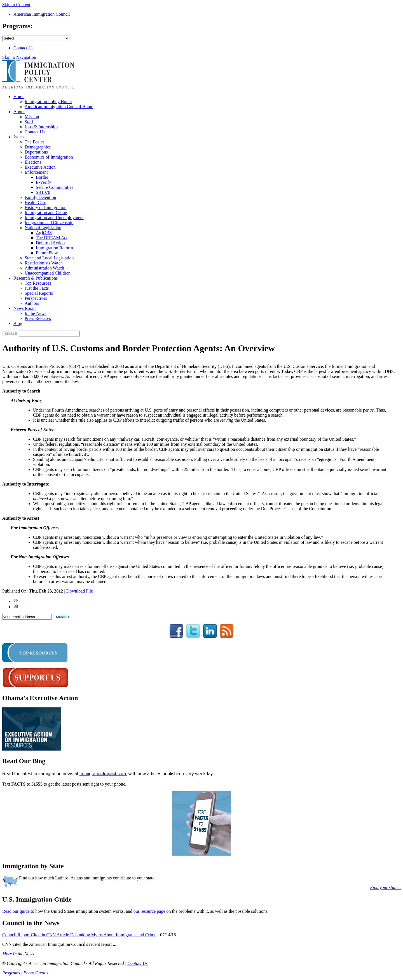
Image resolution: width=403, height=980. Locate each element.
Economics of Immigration (49, 157)
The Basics (35, 142)
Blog (18, 323)
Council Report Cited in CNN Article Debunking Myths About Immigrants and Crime (79, 935)
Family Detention (40, 197)
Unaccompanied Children (48, 273)
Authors (32, 303)
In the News (35, 313)
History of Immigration (45, 207)
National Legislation (43, 228)
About (19, 112)
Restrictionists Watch (44, 263)
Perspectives (36, 298)
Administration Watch (44, 268)
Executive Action (40, 167)
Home (19, 97)
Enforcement (36, 172)
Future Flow (47, 253)
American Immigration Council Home (59, 107)
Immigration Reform (54, 248)
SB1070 (43, 192)
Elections (33, 162)
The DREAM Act (52, 238)
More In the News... (20, 954)
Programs (11, 973)
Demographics (38, 147)
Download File (80, 591)
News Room (25, 308)
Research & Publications (36, 278)
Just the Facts (37, 288)
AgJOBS (44, 233)
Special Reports (39, 293)
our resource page (149, 911)
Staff (29, 122)
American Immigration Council (42, 14)
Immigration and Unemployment (54, 218)
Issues (19, 137)
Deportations (36, 152)
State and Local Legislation (49, 258)
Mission (32, 117)
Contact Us (24, 48)
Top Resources (38, 283)
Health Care (35, 202)
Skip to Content (16, 5)
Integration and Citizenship (49, 223)
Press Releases (38, 318)
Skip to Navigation (19, 57)
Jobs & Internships (41, 127)
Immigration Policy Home (48, 102)
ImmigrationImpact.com (103, 774)
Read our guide (16, 911)
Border (42, 177)
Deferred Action (50, 243)
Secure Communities (55, 187)
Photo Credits (36, 973)
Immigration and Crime (46, 213)
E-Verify (44, 182)
